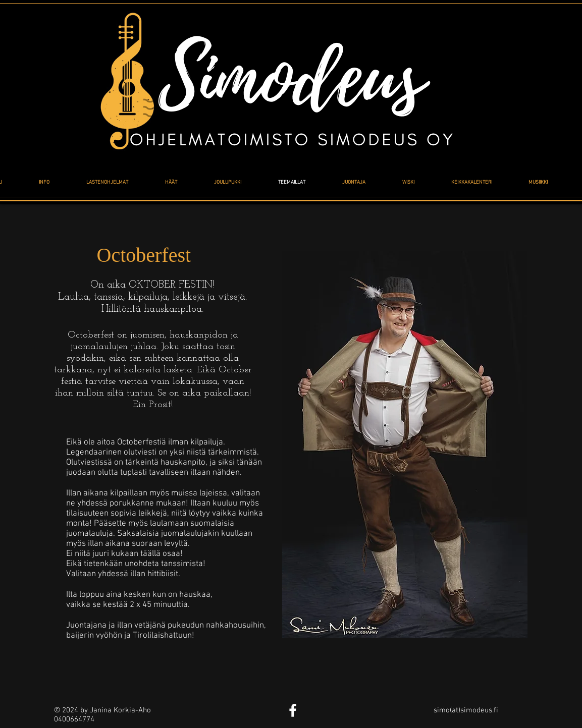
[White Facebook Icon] (293, 710)
